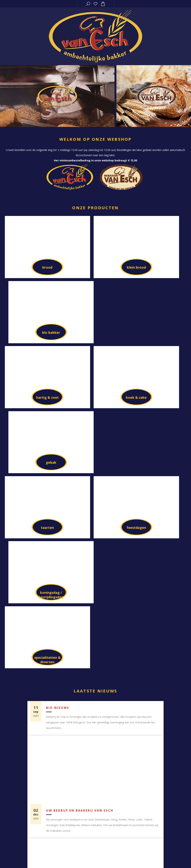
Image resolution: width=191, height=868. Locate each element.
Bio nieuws (58, 436)
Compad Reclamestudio (96, 860)
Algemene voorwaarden (132, 796)
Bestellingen (132, 756)
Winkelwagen (132, 772)
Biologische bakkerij (68, 642)
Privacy (132, 788)
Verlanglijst (95, 4)
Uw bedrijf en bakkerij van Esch (80, 539)
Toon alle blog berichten (95, 677)
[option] (57, 96)
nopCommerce (35, 860)
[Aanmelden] (132, 825)
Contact (59, 823)
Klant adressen (132, 764)
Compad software (58, 860)
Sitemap (59, 831)
